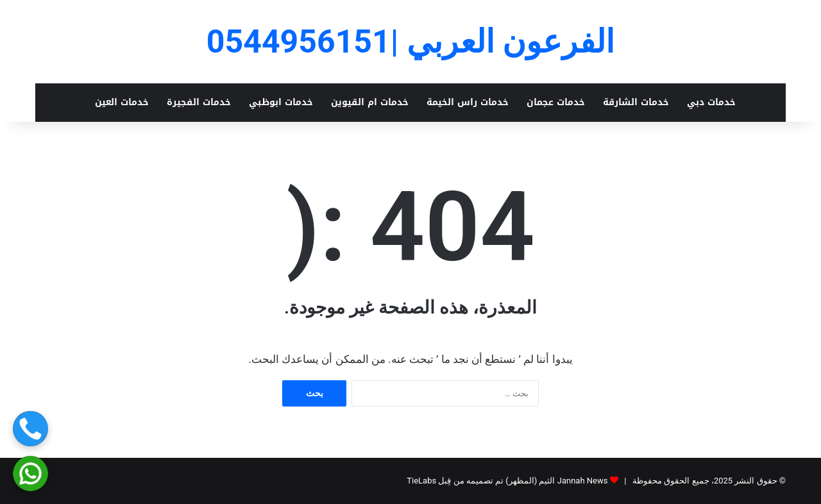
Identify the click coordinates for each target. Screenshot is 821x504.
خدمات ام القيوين (370, 102)
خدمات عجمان (556, 102)
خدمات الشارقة (636, 102)
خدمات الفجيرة (199, 102)
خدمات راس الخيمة (468, 102)
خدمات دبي (711, 102)
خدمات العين (122, 102)
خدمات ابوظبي (281, 102)
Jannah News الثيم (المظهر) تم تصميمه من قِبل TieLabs (507, 481)
